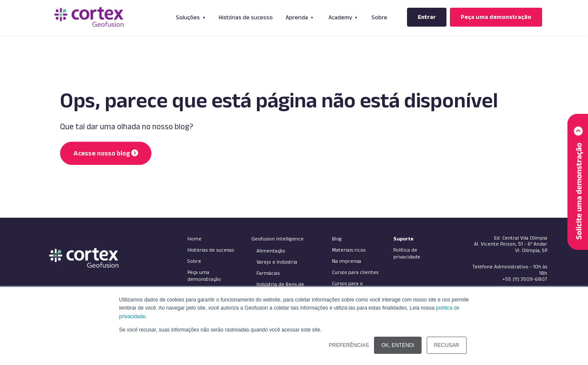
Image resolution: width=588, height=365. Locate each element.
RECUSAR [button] (447, 345)
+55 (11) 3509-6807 (525, 278)
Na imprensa (347, 260)
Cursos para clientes (355, 271)
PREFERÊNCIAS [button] (349, 345)
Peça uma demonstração (496, 17)
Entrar (427, 17)
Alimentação (271, 250)
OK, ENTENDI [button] (398, 345)
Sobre (379, 17)
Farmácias (268, 272)
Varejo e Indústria (277, 261)
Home (194, 238)
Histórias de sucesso (246, 17)
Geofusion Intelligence (277, 238)
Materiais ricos (349, 249)
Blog (337, 238)
